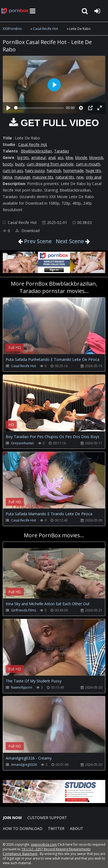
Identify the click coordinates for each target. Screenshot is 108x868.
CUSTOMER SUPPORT (47, 818)
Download (27, 231)
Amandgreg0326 (24, 765)
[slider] (39, 108)
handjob (54, 171)
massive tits (43, 177)
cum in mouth (88, 164)
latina (7, 177)
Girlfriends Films (24, 610)
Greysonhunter (23, 443)
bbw (69, 157)
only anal (94, 177)
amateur (39, 157)
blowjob (96, 157)
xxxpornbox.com (44, 844)
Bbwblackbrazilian (36, 151)
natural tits (65, 177)
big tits (23, 157)
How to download (23, 828)
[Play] (8, 108)
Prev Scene (37, 241)
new (80, 177)
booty (8, 164)
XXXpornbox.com (15, 11)
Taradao (62, 151)
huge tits (93, 171)
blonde (81, 157)
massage (22, 177)
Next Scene (70, 241)
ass (61, 157)
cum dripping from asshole (50, 164)
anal (52, 157)
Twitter (56, 828)
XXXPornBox (12, 29)
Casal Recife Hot (45, 29)
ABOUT (76, 828)
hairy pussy (35, 171)
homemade (73, 171)
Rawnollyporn (22, 687)
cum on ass (13, 171)
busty (20, 164)
